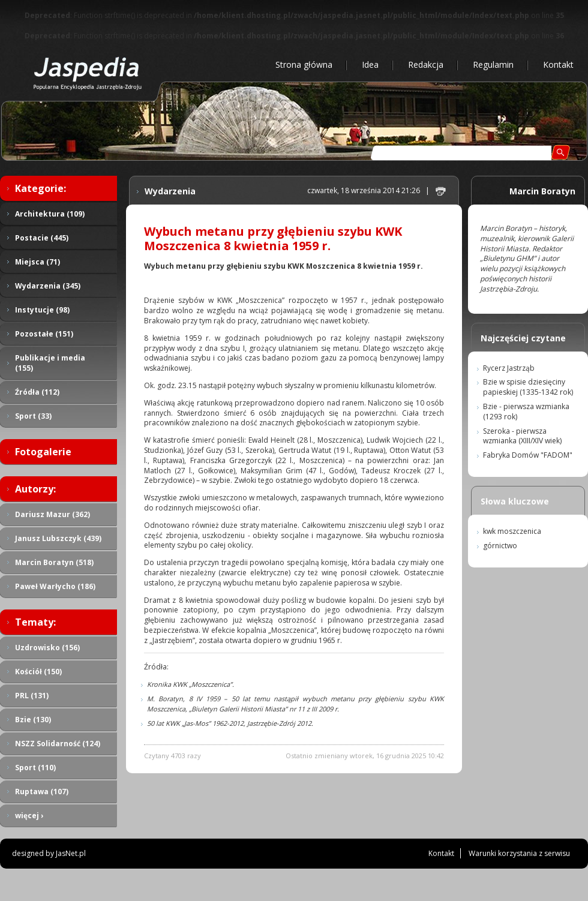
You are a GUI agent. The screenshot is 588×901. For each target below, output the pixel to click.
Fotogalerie (43, 452)
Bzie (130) (33, 720)
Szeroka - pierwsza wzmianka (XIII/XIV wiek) (522, 436)
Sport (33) (33, 416)
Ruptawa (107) (42, 792)
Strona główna (304, 64)
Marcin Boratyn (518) (54, 562)
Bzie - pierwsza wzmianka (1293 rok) (526, 412)
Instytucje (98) (42, 310)
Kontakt (558, 64)
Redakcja (426, 64)
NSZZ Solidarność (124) (58, 744)
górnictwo (500, 546)
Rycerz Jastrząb (509, 368)
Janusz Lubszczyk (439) (58, 538)
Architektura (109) (50, 214)
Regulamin (493, 64)
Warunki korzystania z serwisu (519, 853)
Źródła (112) (37, 392)
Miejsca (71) (37, 262)
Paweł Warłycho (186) (55, 586)
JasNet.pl (71, 853)
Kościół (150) (38, 672)
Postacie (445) (42, 238)
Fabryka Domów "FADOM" (528, 455)
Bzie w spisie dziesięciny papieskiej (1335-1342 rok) (528, 387)
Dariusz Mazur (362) (52, 514)
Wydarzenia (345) (48, 286)
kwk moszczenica (512, 531)
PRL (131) (32, 696)
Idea (370, 64)
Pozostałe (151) (44, 334)
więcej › (29, 816)
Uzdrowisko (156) (47, 648)
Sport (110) (35, 768)
